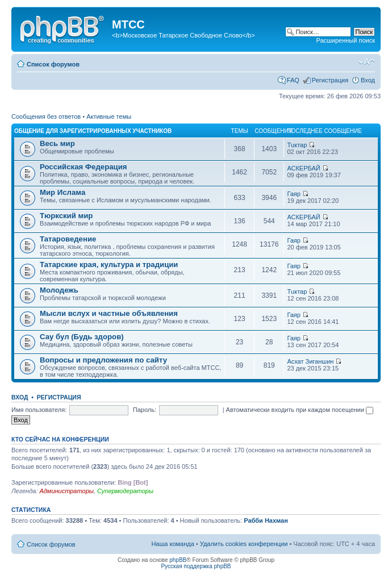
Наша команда (172, 544)
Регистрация (330, 80)
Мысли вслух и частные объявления (109, 313)
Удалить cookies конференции (244, 544)
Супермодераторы (125, 491)
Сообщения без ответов (46, 116)
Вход (368, 80)
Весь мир (57, 143)
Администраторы (66, 491)
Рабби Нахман (266, 520)
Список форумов (53, 64)
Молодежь (59, 290)
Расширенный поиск (345, 40)
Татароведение (68, 239)
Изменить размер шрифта (367, 62)
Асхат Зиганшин (310, 361)
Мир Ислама (62, 192)
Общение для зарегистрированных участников (93, 131)
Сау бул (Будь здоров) (82, 337)
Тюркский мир (66, 216)
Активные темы (109, 116)
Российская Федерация (83, 167)
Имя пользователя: (39, 410)
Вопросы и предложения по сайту (103, 360)
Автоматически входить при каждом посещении (300, 410)
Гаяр (294, 194)
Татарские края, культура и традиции (109, 264)
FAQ (293, 80)
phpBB (178, 560)
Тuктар (297, 145)
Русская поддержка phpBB (196, 566)
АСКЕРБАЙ (303, 168)
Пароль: (145, 410)
